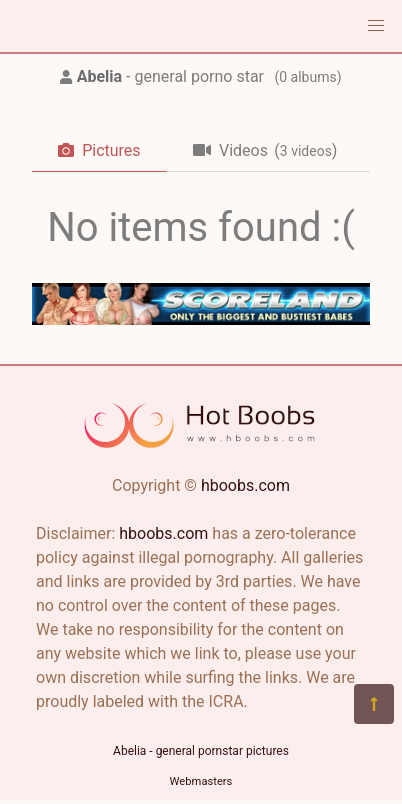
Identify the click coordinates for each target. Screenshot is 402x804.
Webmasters (201, 781)
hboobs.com (245, 485)
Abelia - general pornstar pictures (201, 751)
